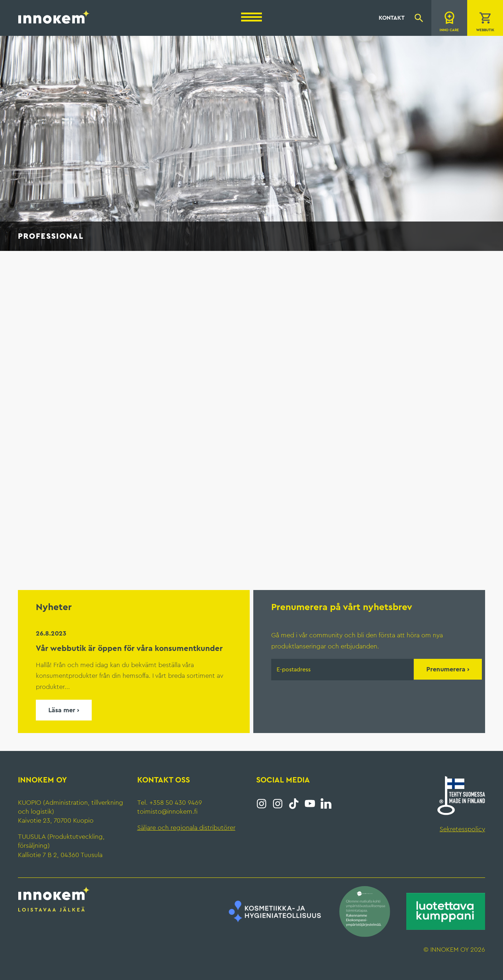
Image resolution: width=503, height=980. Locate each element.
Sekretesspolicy (462, 829)
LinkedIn (326, 804)
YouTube (310, 804)
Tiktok (294, 804)
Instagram (262, 804)
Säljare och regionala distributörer (186, 828)
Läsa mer (62, 710)
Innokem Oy (54, 16)
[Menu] (251, 17)
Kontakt (392, 18)
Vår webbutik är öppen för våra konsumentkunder (129, 648)
